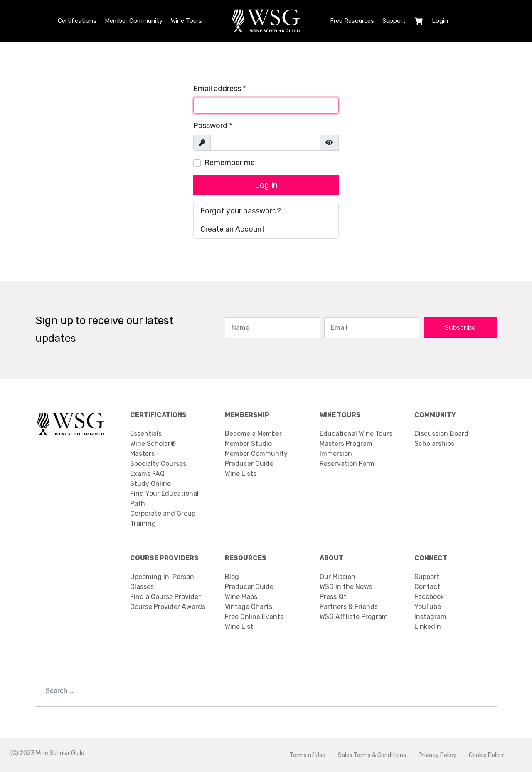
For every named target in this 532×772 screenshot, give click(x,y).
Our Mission (337, 577)
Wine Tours (186, 21)
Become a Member (253, 434)
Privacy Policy (437, 755)
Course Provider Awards (168, 607)
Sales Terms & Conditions (372, 755)
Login (440, 21)
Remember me (230, 163)
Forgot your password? (241, 211)
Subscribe (460, 328)
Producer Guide (249, 464)
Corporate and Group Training (163, 518)
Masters (142, 454)
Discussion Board (441, 434)
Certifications (77, 21)
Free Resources (352, 21)
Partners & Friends (349, 607)
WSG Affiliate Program (354, 617)
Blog (232, 577)
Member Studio (248, 444)
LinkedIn (428, 627)
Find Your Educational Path (164, 499)
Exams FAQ (147, 474)
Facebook (429, 597)
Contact (427, 587)
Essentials (146, 434)
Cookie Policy (486, 755)
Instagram (430, 617)
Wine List (239, 627)
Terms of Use (308, 755)
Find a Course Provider (165, 597)
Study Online (150, 484)
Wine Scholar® (153, 444)
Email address (220, 89)
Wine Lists (241, 474)
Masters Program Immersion (346, 449)
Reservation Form (347, 464)
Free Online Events (254, 617)
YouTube (428, 607)
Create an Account (233, 229)
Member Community (134, 21)
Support (394, 21)
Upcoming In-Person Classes (162, 582)
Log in (266, 185)
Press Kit (333, 597)
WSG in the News (346, 587)
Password (213, 126)
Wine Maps (241, 597)
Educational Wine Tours (356, 434)
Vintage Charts (249, 607)
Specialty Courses (158, 464)
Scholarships (434, 444)
